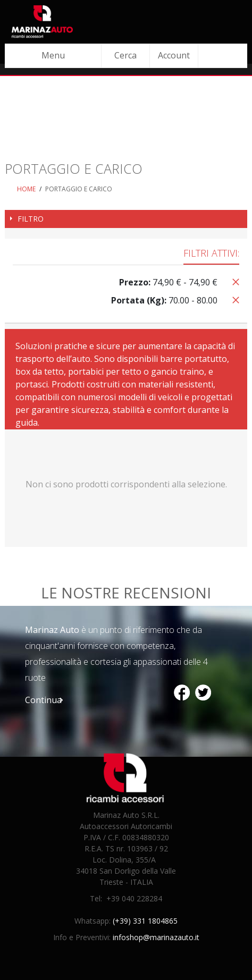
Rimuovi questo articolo (234, 281)
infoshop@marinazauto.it (156, 937)
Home (26, 189)
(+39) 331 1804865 (145, 921)
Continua (43, 700)
